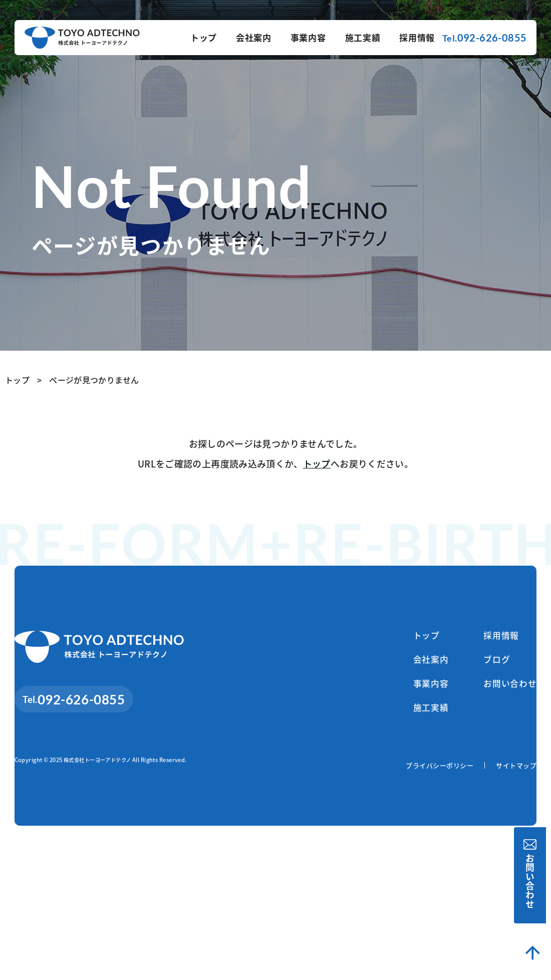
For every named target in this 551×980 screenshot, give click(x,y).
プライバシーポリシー (440, 769)
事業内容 (308, 37)
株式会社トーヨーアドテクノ (101, 764)
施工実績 (363, 37)
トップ (204, 37)
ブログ (490, 661)
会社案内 (254, 37)
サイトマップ (516, 769)
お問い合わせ (532, 875)
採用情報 (417, 37)
